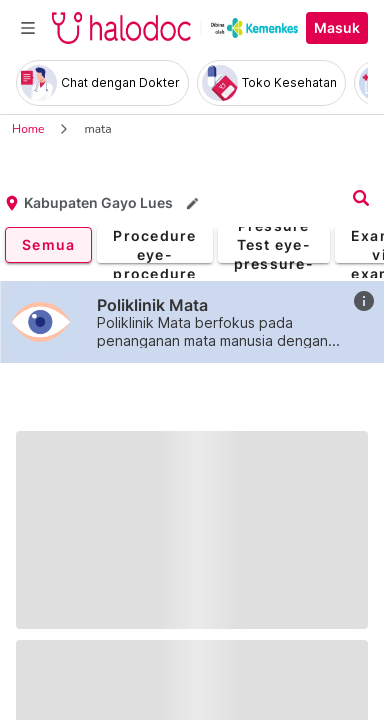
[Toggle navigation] (28, 28)
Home (28, 129)
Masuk (337, 28)
